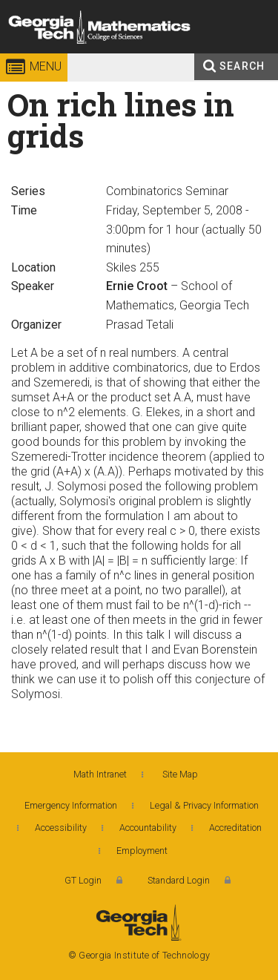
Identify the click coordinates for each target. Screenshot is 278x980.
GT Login (83, 880)
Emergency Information (71, 805)
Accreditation (235, 828)
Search (242, 66)
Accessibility (61, 828)
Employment (142, 851)
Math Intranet (100, 774)
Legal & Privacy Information (204, 805)
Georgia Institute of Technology (42, 55)
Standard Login (179, 880)
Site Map (180, 774)
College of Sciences (155, 55)
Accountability (148, 828)
